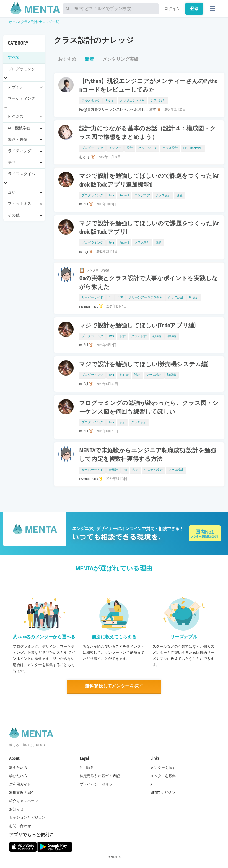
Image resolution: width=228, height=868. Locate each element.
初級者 (157, 336)
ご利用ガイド (20, 784)
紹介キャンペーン (24, 801)
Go (110, 298)
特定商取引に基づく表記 (100, 776)
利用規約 (87, 768)
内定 (135, 470)
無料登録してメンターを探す (114, 686)
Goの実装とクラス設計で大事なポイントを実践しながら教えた (148, 283)
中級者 (171, 336)
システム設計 (153, 470)
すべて (14, 57)
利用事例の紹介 (22, 793)
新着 (89, 59)
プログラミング (92, 148)
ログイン (173, 9)
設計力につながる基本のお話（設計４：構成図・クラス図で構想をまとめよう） (147, 133)
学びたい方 (18, 776)
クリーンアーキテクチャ (146, 298)
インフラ (115, 148)
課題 (180, 195)
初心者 (124, 375)
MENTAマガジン (163, 793)
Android (124, 195)
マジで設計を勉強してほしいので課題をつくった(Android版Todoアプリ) (149, 228)
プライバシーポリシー (98, 784)
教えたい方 (18, 768)
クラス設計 (29, 22)
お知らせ (16, 809)
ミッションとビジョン (27, 818)
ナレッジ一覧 (49, 22)
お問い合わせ (20, 826)
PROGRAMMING (193, 148)
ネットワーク (148, 148)
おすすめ (67, 59)
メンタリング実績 (121, 59)
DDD (120, 298)
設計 (130, 148)
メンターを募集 (163, 776)
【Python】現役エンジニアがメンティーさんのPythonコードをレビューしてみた (148, 86)
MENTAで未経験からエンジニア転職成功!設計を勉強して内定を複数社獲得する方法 (148, 455)
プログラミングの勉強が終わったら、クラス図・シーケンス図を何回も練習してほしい (149, 408)
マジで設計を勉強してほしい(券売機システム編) (144, 365)
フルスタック (91, 101)
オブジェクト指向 (132, 101)
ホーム (14, 22)
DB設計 (194, 298)
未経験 (113, 470)
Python (110, 101)
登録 (194, 9)
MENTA (116, 857)
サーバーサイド (92, 298)
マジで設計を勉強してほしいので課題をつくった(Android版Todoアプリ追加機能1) (149, 180)
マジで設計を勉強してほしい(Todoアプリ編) (137, 326)
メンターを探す (163, 768)
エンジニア (142, 195)
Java (111, 195)
